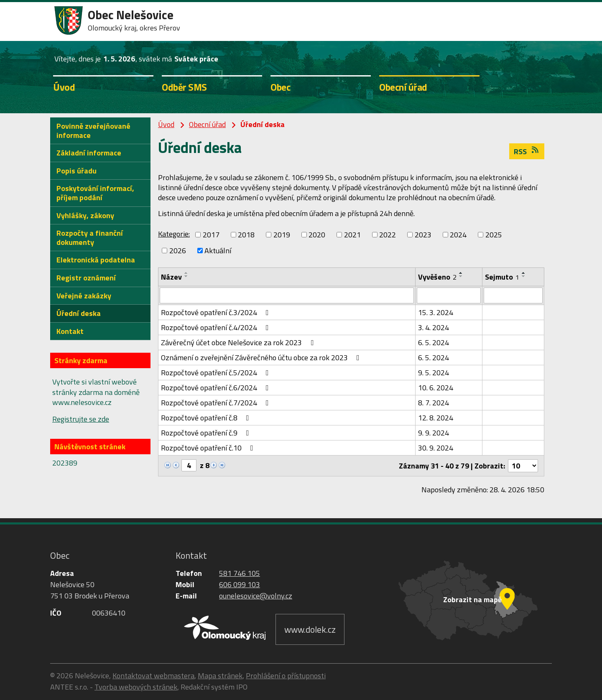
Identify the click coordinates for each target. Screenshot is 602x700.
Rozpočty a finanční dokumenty (90, 238)
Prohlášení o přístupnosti (286, 676)
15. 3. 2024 (436, 312)
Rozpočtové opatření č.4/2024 (217, 327)
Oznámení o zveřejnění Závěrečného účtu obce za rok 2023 (262, 358)
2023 (423, 235)
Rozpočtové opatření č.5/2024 (217, 373)
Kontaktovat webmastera (153, 676)
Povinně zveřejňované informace (93, 131)
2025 (494, 235)
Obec (280, 87)
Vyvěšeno (437, 277)
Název (171, 277)
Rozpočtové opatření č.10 (209, 448)
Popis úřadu (77, 171)
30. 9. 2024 (436, 448)
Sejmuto (502, 277)
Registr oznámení (86, 278)
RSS (527, 151)
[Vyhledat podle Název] (287, 295)
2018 (246, 235)
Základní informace (89, 153)
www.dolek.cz (310, 629)
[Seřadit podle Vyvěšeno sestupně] (461, 276)
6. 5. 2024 (434, 342)
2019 (282, 235)
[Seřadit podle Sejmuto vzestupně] (524, 273)
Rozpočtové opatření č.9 (207, 433)
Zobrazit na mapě (472, 599)
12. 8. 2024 (436, 418)
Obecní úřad (403, 87)
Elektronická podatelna (96, 260)
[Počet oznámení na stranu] (523, 466)
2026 (178, 251)
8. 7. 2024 (434, 403)
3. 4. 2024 (434, 327)
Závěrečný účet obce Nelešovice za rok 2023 (239, 342)
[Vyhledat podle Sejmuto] (513, 295)
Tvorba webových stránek (136, 687)
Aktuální (218, 251)
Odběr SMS (184, 87)
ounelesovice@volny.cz (256, 596)
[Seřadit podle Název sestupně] (186, 276)
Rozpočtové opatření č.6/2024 (217, 388)
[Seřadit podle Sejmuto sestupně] (524, 276)
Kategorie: (174, 234)
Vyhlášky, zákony (85, 215)
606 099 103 (240, 584)
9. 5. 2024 (434, 373)
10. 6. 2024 (436, 388)
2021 (352, 235)
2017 (211, 235)
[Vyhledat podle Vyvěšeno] (449, 295)
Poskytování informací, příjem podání (95, 193)
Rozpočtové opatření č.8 (207, 418)
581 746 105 (240, 573)
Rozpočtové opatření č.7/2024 (217, 403)
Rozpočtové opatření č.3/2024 (217, 312)
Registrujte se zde (81, 419)
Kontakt (70, 331)
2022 (388, 235)
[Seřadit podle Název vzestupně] (186, 273)
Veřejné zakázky (84, 296)
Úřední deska (79, 313)
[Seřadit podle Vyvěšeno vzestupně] (461, 273)
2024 (458, 235)
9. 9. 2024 (434, 433)
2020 (317, 235)
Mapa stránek (220, 676)
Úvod (64, 87)
